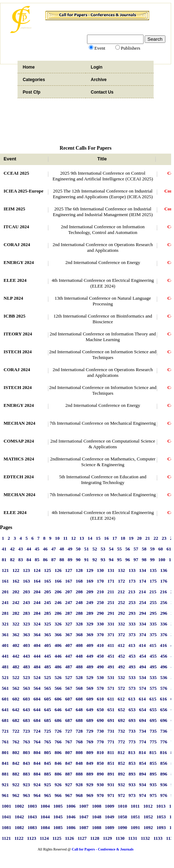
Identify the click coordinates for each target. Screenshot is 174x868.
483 (26, 667)
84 (29, 560)
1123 (32, 838)
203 (26, 592)
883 (26, 774)
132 (122, 570)
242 (16, 602)
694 (143, 720)
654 (143, 710)
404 (37, 645)
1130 (120, 838)
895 (153, 774)
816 (164, 752)
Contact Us (102, 92)
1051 (135, 817)
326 (58, 624)
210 (101, 592)
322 (16, 624)
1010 (122, 806)
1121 (6, 838)
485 (48, 667)
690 (101, 720)
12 (74, 538)
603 (26, 699)
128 (79, 570)
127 (69, 570)
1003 (32, 806)
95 (119, 560)
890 (101, 774)
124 (37, 570)
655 (153, 710)
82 (12, 560)
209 (90, 592)
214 (142, 592)
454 (143, 656)
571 (111, 688)
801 (5, 752)
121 (5, 570)
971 (111, 795)
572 (122, 688)
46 (45, 549)
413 (132, 645)
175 (153, 581)
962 (16, 795)
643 (26, 710)
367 (69, 635)
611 (111, 699)
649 (90, 710)
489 (90, 667)
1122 (19, 838)
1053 (161, 817)
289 (90, 613)
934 (143, 785)
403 (26, 645)
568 (79, 688)
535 (153, 677)
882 (16, 774)
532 (122, 677)
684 (37, 720)
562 (16, 688)
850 (101, 763)
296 (164, 613)
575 (153, 688)
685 (48, 720)
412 (121, 645)
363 (26, 635)
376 (164, 635)
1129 (107, 838)
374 (143, 635)
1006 (71, 806)
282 (16, 613)
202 (16, 592)
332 (122, 624)
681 (5, 720)
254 (143, 602)
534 (143, 677)
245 (48, 602)
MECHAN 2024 (19, 423)
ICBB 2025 (14, 316)
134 (143, 570)
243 (26, 602)
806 (58, 752)
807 (69, 752)
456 (164, 656)
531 (111, 677)
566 (58, 688)
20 (139, 538)
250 (101, 602)
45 (37, 549)
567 (69, 688)
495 (153, 667)
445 (48, 656)
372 (122, 635)
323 (26, 624)
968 (79, 795)
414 (142, 645)
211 (111, 592)
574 (143, 688)
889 (90, 774)
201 (5, 592)
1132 (145, 838)
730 (101, 731)
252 (122, 602)
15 (98, 538)
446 (58, 656)
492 (122, 667)
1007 (84, 806)
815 (153, 752)
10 (57, 538)
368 (79, 635)
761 (5, 742)
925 (48, 785)
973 (132, 795)
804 (37, 752)
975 (153, 795)
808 (79, 752)
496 (164, 667)
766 (58, 742)
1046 (71, 817)
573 (132, 688)
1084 (45, 827)
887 (69, 774)
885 (48, 774)
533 (132, 677)
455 (153, 656)
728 (79, 731)
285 (48, 613)
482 (16, 667)
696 (164, 720)
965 (48, 795)
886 (58, 774)
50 (78, 549)
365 (48, 635)
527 (69, 677)
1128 (95, 838)
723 (26, 731)
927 (69, 785)
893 (132, 774)
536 (164, 677)
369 (90, 635)
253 (132, 602)
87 (54, 560)
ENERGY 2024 (19, 262)
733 (132, 731)
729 (90, 731)
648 (79, 710)
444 (37, 656)
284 (37, 613)
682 (16, 720)
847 (69, 763)
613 (132, 699)
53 (103, 549)
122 (16, 570)
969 (90, 795)
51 (86, 549)
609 (90, 699)
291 (111, 613)
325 (48, 624)
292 (122, 613)
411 (111, 645)
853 (132, 763)
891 (111, 774)
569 (90, 688)
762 (16, 742)
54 (111, 549)
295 (153, 613)
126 (58, 570)
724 (37, 731)
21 (148, 538)
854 (143, 763)
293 (132, 613)
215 (153, 592)
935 (153, 785)
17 (115, 538)
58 (144, 549)
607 (69, 699)
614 (142, 699)
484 (37, 667)
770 (101, 742)
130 (101, 570)
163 (26, 581)
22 (156, 538)
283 (26, 613)
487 (69, 667)
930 (101, 785)
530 (101, 677)
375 (153, 635)
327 (69, 624)
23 (164, 538)
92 (95, 560)
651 (111, 710)
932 (122, 785)
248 (79, 602)
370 (101, 635)
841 (5, 763)
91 (86, 560)
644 (37, 710)
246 (58, 602)
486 (58, 667)
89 (70, 560)
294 (143, 613)
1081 (6, 827)
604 (37, 699)
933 (132, 785)
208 (79, 592)
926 (58, 785)
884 (37, 774)
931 (111, 785)
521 (5, 677)
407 (69, 645)
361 (5, 635)
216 (164, 592)
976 (164, 795)
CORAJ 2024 (17, 245)
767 (69, 742)
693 (132, 720)
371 (111, 635)
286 (58, 613)
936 (164, 785)
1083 (32, 827)
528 (79, 677)
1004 (45, 806)
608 (79, 699)
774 (143, 742)
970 (101, 795)
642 (16, 710)
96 (128, 560)
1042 (19, 817)
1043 (32, 817)
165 (48, 581)
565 (48, 688)
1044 (45, 817)
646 (58, 710)
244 (37, 602)
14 (90, 538)
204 (37, 592)
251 (111, 602)
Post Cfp (32, 92)
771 (111, 742)
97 (136, 560)
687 (69, 720)
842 (16, 763)
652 (122, 710)
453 (132, 656)
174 (143, 581)
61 (169, 549)
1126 (69, 838)
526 (58, 677)
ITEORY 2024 (18, 334)
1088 (97, 827)
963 (26, 795)
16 (107, 538)
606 (58, 699)
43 (21, 549)
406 (58, 645)
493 (132, 667)
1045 (58, 817)
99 (152, 560)
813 (132, 752)
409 (90, 645)
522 (16, 677)
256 (164, 602)
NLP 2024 (13, 298)
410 (101, 645)
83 (21, 560)
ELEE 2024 (15, 280)
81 (4, 560)
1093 (161, 827)
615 (153, 699)
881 (5, 774)
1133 (158, 838)
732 (122, 731)
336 (164, 624)
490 (101, 667)
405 (48, 645)
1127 (82, 838)
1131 (133, 838)
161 (5, 581)
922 (16, 785)
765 (48, 742)
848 (79, 763)
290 (101, 613)
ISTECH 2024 (18, 352)
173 (132, 581)
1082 (19, 827)
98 (144, 560)
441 (5, 656)
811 (111, 752)
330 (101, 624)
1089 (110, 827)
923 (26, 785)
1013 (161, 806)
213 (132, 592)
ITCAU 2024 (16, 227)
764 (37, 742)
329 (90, 624)
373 (132, 635)
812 (121, 752)
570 (101, 688)
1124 (44, 838)
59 (152, 549)
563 (26, 688)
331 (111, 624)
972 (122, 795)
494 (143, 667)
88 (62, 560)
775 (153, 742)
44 (29, 549)
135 (153, 570)
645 (48, 710)
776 (164, 742)
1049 (110, 817)
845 (48, 763)
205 (48, 592)
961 (5, 795)
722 (16, 731)
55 (119, 549)
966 (58, 795)
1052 (148, 817)
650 (101, 710)
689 (90, 720)
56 (128, 549)
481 (5, 667)
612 (121, 699)
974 (143, 795)
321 (5, 624)
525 (48, 677)
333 (132, 624)
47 (54, 549)
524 (37, 677)
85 (37, 560)
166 (58, 581)
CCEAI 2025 (16, 173)
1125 (57, 838)
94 (111, 560)
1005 (58, 806)
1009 (110, 806)
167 (69, 581)
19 (131, 538)
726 (58, 731)
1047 (84, 817)
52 (95, 549)
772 (122, 742)
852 (122, 763)
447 (69, 656)
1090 (122, 827)
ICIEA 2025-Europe (23, 191)
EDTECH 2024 (19, 477)
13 (82, 538)
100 (162, 560)
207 (69, 592)
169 (90, 581)
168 (79, 581)
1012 (148, 806)
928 (79, 785)
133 (132, 570)
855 (153, 763)
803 (26, 752)
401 (5, 645)
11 (66, 538)
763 (26, 742)
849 (90, 763)
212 (121, 592)
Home (29, 67)
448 (79, 656)
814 (142, 752)
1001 (6, 806)
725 (48, 731)
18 (123, 538)
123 (26, 570)
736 (164, 731)
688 (79, 720)
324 (37, 624)
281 (5, 613)
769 (90, 742)
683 (26, 720)
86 (45, 560)
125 (48, 570)
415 (153, 645)
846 (58, 763)
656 (164, 710)
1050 (122, 817)
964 (37, 795)
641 (5, 710)
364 (37, 635)
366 (58, 635)
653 (132, 710)
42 (12, 549)
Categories (34, 80)
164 (37, 581)
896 (164, 774)
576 (164, 688)
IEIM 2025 (14, 209)
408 (79, 645)
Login (97, 67)
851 (111, 763)
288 (79, 613)
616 (164, 699)
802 (16, 752)
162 (16, 581)
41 (4, 549)
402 (16, 645)
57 (136, 549)
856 (164, 763)
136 (164, 570)
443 (26, 656)
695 (153, 720)
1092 (148, 827)
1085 (58, 827)
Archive (99, 80)
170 (101, 581)
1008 (97, 806)
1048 (97, 817)
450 (101, 656)
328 (79, 624)
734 (143, 731)
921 (5, 785)
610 (101, 699)
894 (143, 774)
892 (122, 774)
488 (79, 667)
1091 (135, 827)
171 (111, 581)
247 (69, 602)
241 (5, 602)
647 (69, 710)
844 (37, 763)
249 (90, 602)
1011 (135, 806)
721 (5, 731)
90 (78, 560)
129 (90, 570)
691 (111, 720)
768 (79, 742)
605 (48, 699)
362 (16, 635)
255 (153, 602)
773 (132, 742)
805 (48, 752)
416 (164, 645)
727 (69, 731)
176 (164, 581)
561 (5, 688)
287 (69, 613)
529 (90, 677)
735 (153, 731)
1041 (6, 817)
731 (111, 731)
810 (101, 752)
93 (103, 560)
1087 (84, 827)
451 (111, 656)
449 (90, 656)
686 (58, 720)
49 (70, 549)
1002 (19, 806)
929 (90, 785)
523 (26, 677)
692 (122, 720)
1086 (71, 827)
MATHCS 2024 (19, 459)
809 (90, 752)
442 (16, 656)
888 (79, 774)
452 (122, 656)
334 (143, 624)
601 (5, 699)
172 (122, 581)
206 (58, 592)
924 (37, 785)
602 (16, 699)
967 (69, 795)
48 (62, 549)
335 (153, 624)
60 (161, 549)
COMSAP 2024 (19, 441)
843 (26, 763)
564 (37, 688)
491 (111, 667)
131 (111, 570)
